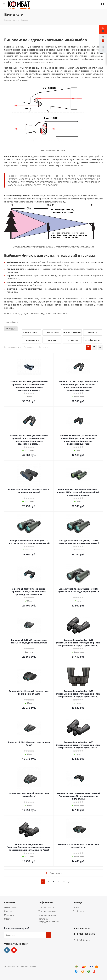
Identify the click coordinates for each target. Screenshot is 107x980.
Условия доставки (47, 911)
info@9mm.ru (84, 940)
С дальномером (32, 340)
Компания (10, 902)
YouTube (14, 950)
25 (64, 882)
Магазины (9, 915)
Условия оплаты (46, 907)
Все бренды (78, 911)
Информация (46, 902)
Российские (72, 340)
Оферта (8, 919)
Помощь (77, 902)
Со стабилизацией (93, 340)
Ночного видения (72, 332)
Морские (52, 340)
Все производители (32, 332)
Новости (8, 911)
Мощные (93, 332)
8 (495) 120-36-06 (86, 934)
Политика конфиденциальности (49, 920)
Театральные (52, 332)
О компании (10, 907)
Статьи (76, 907)
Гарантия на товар (48, 915)
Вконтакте (7, 950)
